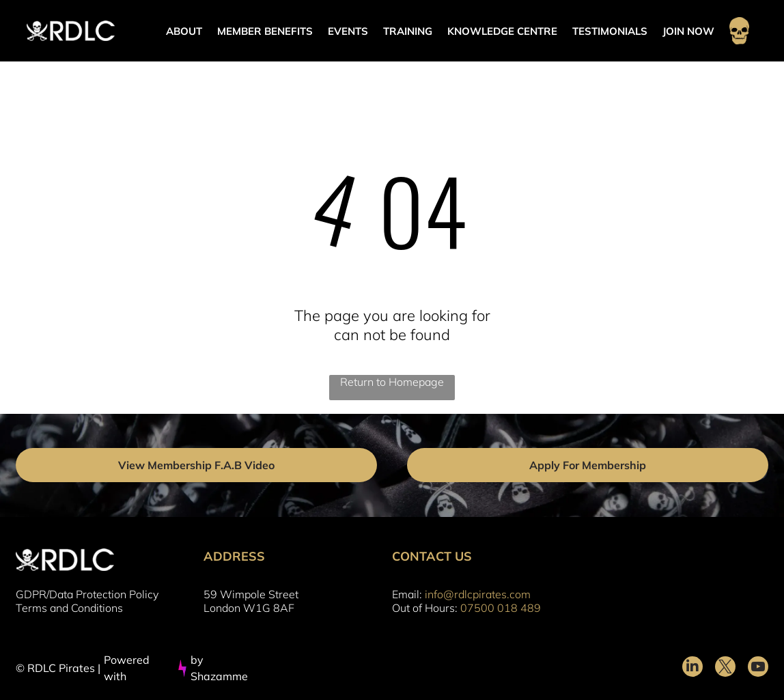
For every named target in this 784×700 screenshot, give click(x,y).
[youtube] (758, 668)
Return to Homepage (392, 382)
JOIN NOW (688, 31)
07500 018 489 (501, 608)
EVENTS (348, 31)
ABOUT (184, 31)
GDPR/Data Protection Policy (87, 594)
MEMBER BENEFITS (265, 31)
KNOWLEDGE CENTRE (502, 31)
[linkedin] (692, 668)
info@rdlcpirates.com (478, 594)
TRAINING (408, 31)
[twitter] (725, 668)
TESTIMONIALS (610, 31)
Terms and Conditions (69, 608)
